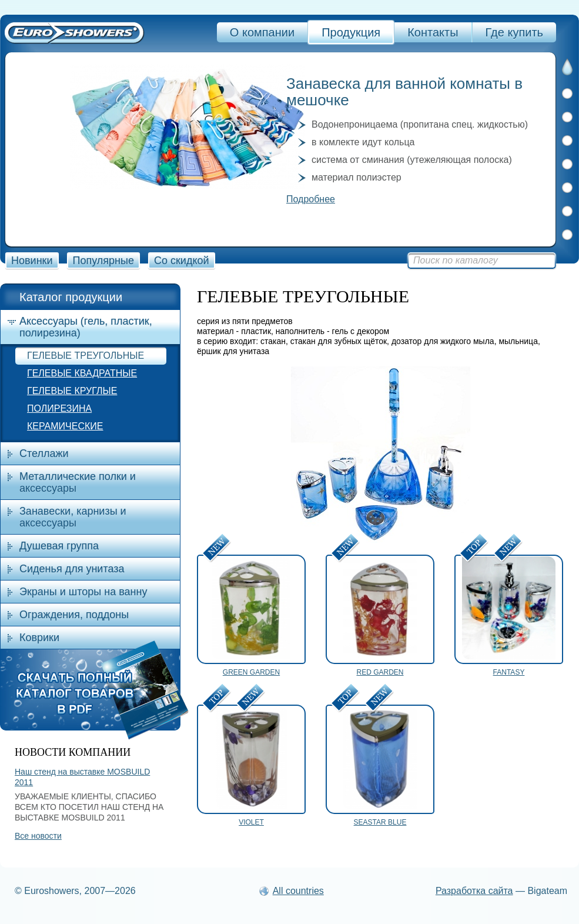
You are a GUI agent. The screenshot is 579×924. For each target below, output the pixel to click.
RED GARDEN (380, 672)
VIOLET (251, 822)
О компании (262, 32)
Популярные (103, 261)
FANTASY (509, 672)
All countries (298, 891)
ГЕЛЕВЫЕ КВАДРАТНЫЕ (82, 373)
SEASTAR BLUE (380, 822)
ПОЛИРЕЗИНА (59, 408)
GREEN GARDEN (251, 672)
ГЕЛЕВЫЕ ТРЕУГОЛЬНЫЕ (86, 356)
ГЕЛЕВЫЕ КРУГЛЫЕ (72, 391)
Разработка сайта (474, 891)
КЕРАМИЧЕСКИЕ (65, 426)
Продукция (351, 32)
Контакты (433, 32)
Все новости (38, 836)
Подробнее (311, 199)
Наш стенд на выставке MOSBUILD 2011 (82, 777)
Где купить (514, 32)
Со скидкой (182, 261)
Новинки (32, 261)
